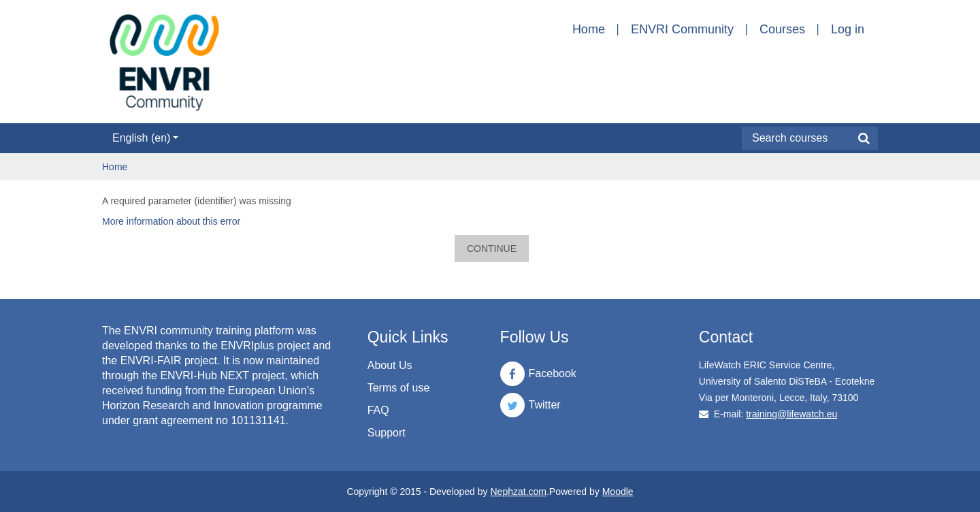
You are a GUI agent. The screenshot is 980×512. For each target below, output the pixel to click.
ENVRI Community (682, 29)
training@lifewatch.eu (791, 414)
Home (589, 29)
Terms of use (399, 388)
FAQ (378, 410)
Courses (782, 29)
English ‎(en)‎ (145, 138)
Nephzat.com (518, 492)
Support (387, 433)
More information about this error (171, 221)
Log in (848, 29)
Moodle (618, 492)
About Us (390, 365)
